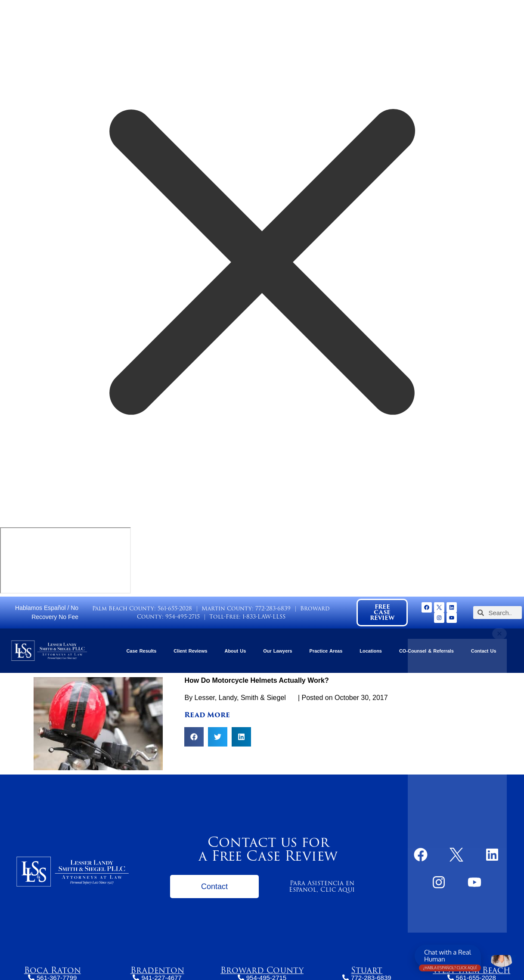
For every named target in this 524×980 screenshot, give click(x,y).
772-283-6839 (273, 608)
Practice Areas (326, 651)
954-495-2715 (183, 617)
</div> (65, 560)
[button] (194, 737)
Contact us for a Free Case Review (268, 849)
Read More (207, 715)
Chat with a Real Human (450, 958)
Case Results (141, 651)
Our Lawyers (278, 651)
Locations (371, 651)
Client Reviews (190, 651)
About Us (236, 651)
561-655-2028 (175, 608)
